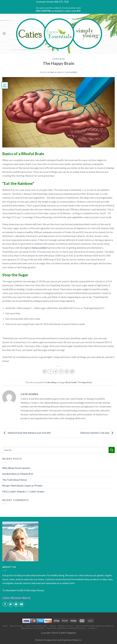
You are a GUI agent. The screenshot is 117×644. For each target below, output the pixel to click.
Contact (92, 628)
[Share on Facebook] (50, 371)
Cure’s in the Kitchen (36, 626)
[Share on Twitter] (56, 371)
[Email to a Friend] (61, 371)
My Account (16, 626)
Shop (5, 626)
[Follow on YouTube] (22, 604)
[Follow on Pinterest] (16, 604)
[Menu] (4, 34)
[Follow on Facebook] (5, 604)
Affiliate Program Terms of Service (95, 626)
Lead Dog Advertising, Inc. (69, 640)
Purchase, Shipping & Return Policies (66, 628)
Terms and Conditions (33, 628)
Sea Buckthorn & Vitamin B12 (18, 474)
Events (53, 626)
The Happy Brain (85, 382)
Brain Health (71, 382)
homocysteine (39, 248)
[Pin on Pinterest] (67, 371)
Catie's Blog (58, 59)
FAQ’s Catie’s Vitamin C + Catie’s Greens (23, 491)
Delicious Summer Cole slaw (97, 433)
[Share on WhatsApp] (45, 371)
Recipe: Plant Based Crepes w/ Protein (22, 485)
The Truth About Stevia (14, 480)
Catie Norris (71, 72)
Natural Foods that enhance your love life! (27, 433)
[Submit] (112, 450)
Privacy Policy (66, 626)
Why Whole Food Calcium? (16, 468)
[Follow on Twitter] (11, 604)
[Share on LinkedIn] (72, 371)
